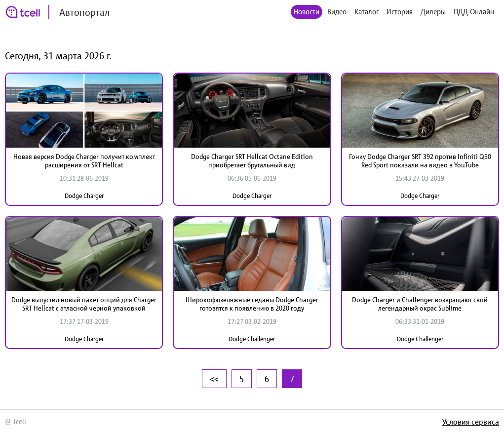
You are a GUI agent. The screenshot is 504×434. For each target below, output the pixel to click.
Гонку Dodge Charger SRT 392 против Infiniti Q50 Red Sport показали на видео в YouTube (420, 161)
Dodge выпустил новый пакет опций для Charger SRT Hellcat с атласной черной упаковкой (84, 304)
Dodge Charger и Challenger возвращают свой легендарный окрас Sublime (420, 304)
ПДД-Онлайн (474, 12)
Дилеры (433, 12)
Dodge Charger (84, 196)
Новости (307, 12)
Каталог (367, 12)
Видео (337, 12)
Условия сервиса (471, 422)
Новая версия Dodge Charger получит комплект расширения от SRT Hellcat (84, 161)
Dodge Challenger (252, 339)
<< (214, 379)
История (400, 12)
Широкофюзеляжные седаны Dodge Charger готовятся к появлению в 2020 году (252, 304)
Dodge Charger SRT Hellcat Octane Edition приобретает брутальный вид (252, 161)
